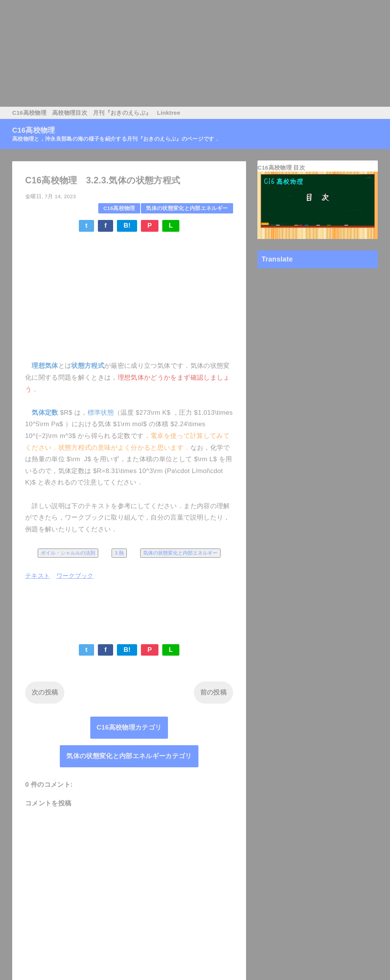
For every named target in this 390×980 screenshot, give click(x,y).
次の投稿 (45, 692)
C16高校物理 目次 (281, 168)
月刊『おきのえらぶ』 (122, 113)
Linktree (169, 113)
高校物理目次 (70, 113)
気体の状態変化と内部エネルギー (187, 208)
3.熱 (119, 553)
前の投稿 (213, 692)
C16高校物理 (29, 113)
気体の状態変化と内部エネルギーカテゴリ (129, 756)
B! (127, 225)
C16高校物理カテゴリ (129, 727)
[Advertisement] (195, 53)
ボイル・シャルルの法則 (68, 553)
